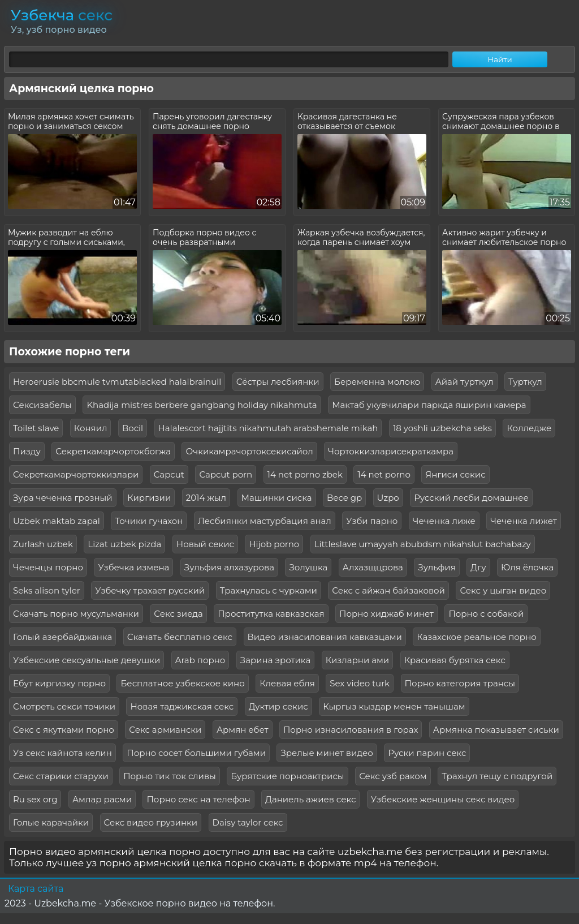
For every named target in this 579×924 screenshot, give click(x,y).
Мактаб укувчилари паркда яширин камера (429, 405)
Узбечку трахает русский (150, 590)
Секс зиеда (178, 614)
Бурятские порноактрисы (287, 776)
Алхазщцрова (373, 567)
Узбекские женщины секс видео (443, 799)
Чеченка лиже (444, 521)
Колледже (529, 428)
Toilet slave (36, 428)
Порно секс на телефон (198, 799)
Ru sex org (35, 799)
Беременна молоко (377, 382)
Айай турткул (465, 382)
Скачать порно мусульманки (76, 614)
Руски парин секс (427, 753)
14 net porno (384, 474)
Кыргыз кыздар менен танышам (394, 706)
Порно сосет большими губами (196, 753)
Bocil (133, 428)
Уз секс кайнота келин (62, 753)
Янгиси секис (455, 474)
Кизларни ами (358, 660)
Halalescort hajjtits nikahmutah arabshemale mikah (268, 428)
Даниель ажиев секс (310, 799)
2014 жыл (206, 498)
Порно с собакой (486, 614)
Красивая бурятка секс (455, 660)
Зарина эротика (275, 660)
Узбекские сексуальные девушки (87, 660)
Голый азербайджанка (62, 637)
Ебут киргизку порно (59, 683)
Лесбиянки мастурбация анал (265, 521)
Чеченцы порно (48, 567)
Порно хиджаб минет (386, 614)
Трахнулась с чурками (269, 590)
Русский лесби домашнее (471, 498)
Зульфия (437, 567)
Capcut (169, 474)
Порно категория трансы (460, 683)
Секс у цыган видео (503, 590)
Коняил (91, 428)
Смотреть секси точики (64, 706)
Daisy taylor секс (248, 822)
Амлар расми (102, 799)
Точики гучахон (149, 521)
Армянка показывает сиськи (496, 730)
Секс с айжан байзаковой (388, 590)
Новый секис (205, 544)
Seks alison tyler (47, 590)
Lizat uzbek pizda (124, 544)
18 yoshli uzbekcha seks (442, 428)
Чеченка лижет (524, 521)
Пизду (27, 451)
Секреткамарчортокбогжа (113, 451)
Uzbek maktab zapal (57, 521)
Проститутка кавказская (271, 614)
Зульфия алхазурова (229, 567)
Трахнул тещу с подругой (497, 776)
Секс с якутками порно (64, 730)
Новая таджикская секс (182, 706)
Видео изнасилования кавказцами (325, 637)
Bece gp (344, 498)
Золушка (308, 567)
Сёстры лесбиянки (278, 382)
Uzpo (388, 498)
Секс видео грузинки (151, 822)
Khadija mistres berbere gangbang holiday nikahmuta (202, 405)
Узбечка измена (133, 567)
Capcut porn (226, 474)
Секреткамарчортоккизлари (76, 474)
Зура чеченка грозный (63, 498)
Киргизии (149, 498)
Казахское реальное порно (477, 637)
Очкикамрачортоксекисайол (249, 451)
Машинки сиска (277, 498)
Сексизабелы (42, 405)
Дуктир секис (278, 706)
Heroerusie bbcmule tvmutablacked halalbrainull (117, 382)
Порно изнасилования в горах (351, 730)
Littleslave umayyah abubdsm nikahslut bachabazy (423, 544)
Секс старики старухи (61, 776)
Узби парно (372, 521)
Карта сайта (36, 889)
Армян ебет (243, 730)
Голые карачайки (51, 822)
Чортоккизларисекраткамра (391, 451)
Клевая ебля (287, 683)
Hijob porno (274, 544)
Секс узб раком (393, 776)
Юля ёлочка (527, 567)
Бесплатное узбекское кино (182, 683)
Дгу (478, 567)
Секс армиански (165, 730)
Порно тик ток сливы (170, 776)
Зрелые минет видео (327, 753)
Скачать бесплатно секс (180, 637)
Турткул (525, 382)
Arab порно (200, 660)
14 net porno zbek (305, 474)
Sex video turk (360, 683)
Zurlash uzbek (43, 544)
